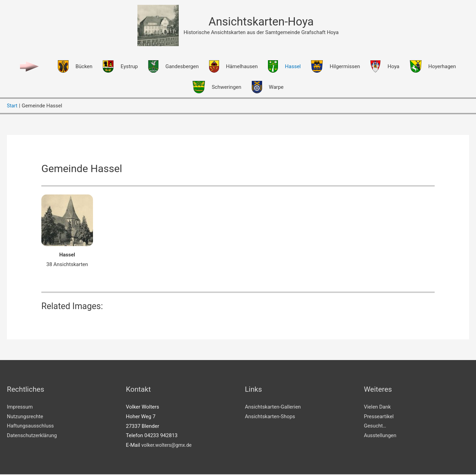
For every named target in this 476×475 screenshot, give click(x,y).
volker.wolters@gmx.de (168, 446)
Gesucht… (375, 426)
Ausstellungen (380, 436)
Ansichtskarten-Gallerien (273, 408)
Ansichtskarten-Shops (270, 417)
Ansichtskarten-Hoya (261, 22)
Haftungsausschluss (30, 426)
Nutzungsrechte (25, 417)
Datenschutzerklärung (32, 436)
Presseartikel (379, 417)
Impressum (20, 408)
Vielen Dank (378, 408)
